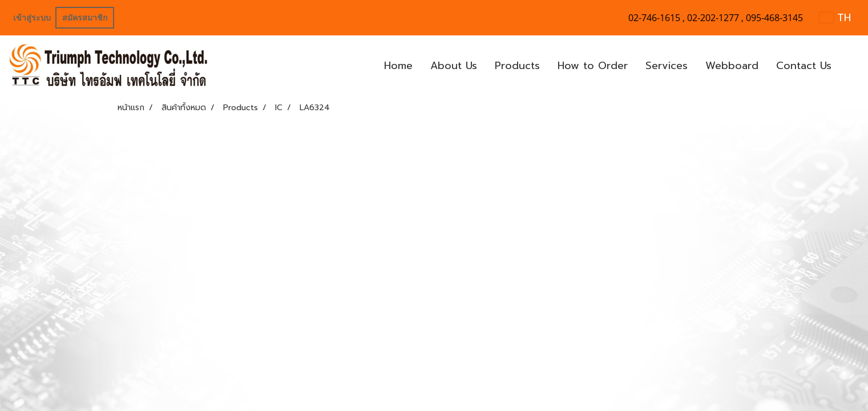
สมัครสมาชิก (85, 18)
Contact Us (804, 66)
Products (517, 66)
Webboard (732, 66)
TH (835, 18)
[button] (850, 66)
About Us (454, 66)
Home (398, 66)
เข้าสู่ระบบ (32, 18)
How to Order (593, 66)
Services (667, 66)
